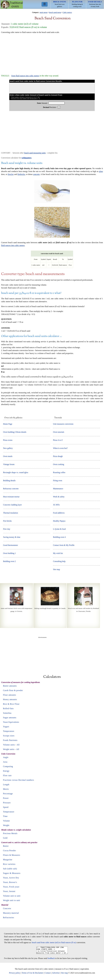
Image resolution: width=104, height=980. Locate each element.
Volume (6, 821)
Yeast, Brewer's (10, 882)
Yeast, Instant (9, 891)
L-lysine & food (59, 529)
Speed (6, 807)
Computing (8, 766)
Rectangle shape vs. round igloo (16, 472)
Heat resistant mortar (11, 497)
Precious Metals (10, 833)
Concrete (7, 908)
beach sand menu (55, 12)
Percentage (8, 794)
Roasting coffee (59, 472)
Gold (5, 838)
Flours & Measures (12, 855)
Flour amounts (10, 695)
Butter (6, 846)
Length (6, 785)
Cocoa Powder (10, 851)
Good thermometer (11, 545)
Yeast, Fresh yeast (11, 887)
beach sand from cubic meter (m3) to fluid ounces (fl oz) (54, 942)
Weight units (9, 749)
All (18, 745)
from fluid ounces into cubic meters (25, 76)
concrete (36, 174)
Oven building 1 (10, 553)
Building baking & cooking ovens (77, 4)
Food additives (59, 513)
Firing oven (57, 481)
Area (5, 762)
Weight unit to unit (12, 900)
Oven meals (8, 456)
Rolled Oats (8, 708)
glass (101, 171)
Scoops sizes (9, 736)
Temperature (9, 731)
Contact (48, 974)
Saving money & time (12, 537)
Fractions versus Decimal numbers (19, 780)
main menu (44, 12)
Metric (6, 789)
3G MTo (56, 505)
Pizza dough (58, 456)
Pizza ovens (8, 440)
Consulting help (59, 561)
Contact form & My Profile (64, 545)
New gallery (8, 448)
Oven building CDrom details (15, 432)
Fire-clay (7, 529)
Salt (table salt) (10, 869)
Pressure (7, 803)
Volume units (9, 745)
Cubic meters (67, 12)
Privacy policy (15, 974)
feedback (51, 960)
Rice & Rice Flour (11, 704)
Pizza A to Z (58, 440)
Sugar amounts (10, 718)
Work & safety (59, 497)
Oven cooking (58, 464)
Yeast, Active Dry (11, 878)
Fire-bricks (7, 521)
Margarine (8, 860)
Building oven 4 (59, 537)
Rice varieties (9, 864)
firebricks (21, 174)
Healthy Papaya (59, 521)
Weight (6, 825)
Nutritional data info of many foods (95, 4)
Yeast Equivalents (11, 722)
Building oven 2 (9, 561)
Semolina (7, 713)
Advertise (56, 974)
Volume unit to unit (12, 896)
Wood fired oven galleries (60, 4)
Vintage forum (9, 464)
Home (12, 5)
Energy (6, 771)
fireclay (11, 174)
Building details (9, 481)
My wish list (58, 553)
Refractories (9, 917)
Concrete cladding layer (13, 505)
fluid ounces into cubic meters (13, 245)
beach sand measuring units (35, 153)
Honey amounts (10, 699)
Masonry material (11, 913)
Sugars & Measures (12, 873)
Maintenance (58, 489)
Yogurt (6, 727)
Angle (6, 757)
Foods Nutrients (10, 740)
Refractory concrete (11, 489)
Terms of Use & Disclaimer (33, 974)
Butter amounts (10, 686)
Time (5, 816)
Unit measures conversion (63, 424)
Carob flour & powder (13, 690)
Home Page (8, 424)
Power (6, 798)
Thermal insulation (11, 513)
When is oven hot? (60, 448)
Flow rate (7, 775)
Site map (56, 569)
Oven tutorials (59, 432)
